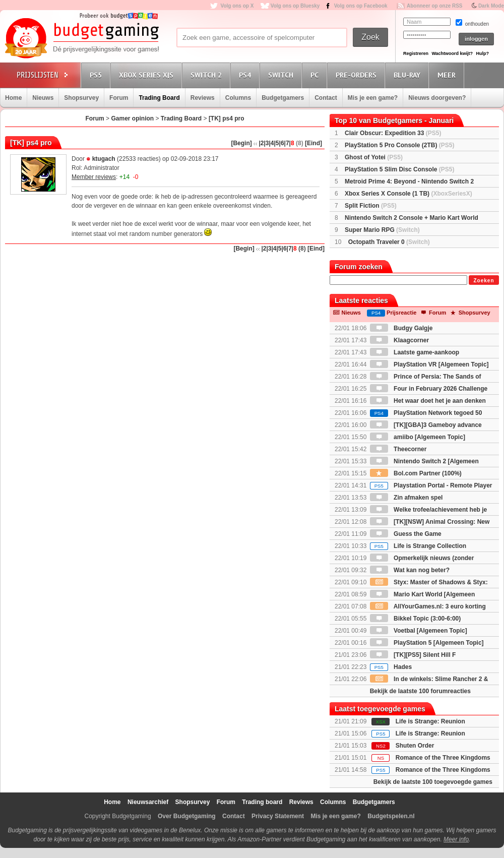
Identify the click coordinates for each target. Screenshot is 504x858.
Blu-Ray (408, 75)
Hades (391, 667)
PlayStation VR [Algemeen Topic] (429, 364)
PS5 (97, 75)
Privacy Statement (278, 816)
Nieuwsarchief (148, 802)
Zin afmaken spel (406, 498)
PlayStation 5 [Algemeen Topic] (427, 643)
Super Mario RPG (382, 230)
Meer (448, 75)
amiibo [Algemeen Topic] (418, 437)
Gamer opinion (132, 118)
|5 (277, 143)
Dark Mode (491, 6)
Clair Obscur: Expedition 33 (393, 133)
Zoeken (484, 281)
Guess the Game (406, 534)
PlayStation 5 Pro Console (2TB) (399, 145)
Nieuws (43, 98)
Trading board (262, 802)
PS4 (246, 75)
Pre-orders (358, 75)
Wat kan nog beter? (410, 570)
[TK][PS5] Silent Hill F (413, 655)
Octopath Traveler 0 (389, 242)
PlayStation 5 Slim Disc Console (399, 169)
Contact (326, 98)
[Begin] (241, 143)
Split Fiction (371, 206)
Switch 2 (208, 75)
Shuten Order (415, 746)
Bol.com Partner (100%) (416, 473)
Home (13, 98)
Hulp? (482, 53)
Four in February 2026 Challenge (429, 389)
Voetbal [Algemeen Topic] (419, 631)
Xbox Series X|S (148, 75)
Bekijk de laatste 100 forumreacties (420, 691)
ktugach (104, 159)
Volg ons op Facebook (361, 6)
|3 (266, 143)
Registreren (416, 53)
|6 (282, 143)
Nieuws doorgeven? (437, 98)
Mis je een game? (373, 98)
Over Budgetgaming (187, 816)
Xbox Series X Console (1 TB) (408, 194)
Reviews (203, 98)
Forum (119, 98)
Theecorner (398, 449)
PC (316, 75)
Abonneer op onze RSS (435, 6)
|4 (271, 143)
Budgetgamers (283, 98)
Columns (238, 98)
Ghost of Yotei (374, 157)
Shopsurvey (81, 98)
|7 (287, 143)
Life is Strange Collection (418, 546)
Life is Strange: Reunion (430, 721)
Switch (282, 75)
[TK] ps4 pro (227, 118)
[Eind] (313, 143)
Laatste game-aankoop (415, 352)
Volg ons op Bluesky (295, 6)
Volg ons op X (237, 6)
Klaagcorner (399, 340)
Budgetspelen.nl (391, 816)
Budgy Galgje (401, 328)
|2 (261, 143)
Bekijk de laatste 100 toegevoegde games (433, 782)
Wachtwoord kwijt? (452, 53)
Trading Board (159, 98)
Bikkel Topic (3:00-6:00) (416, 619)
